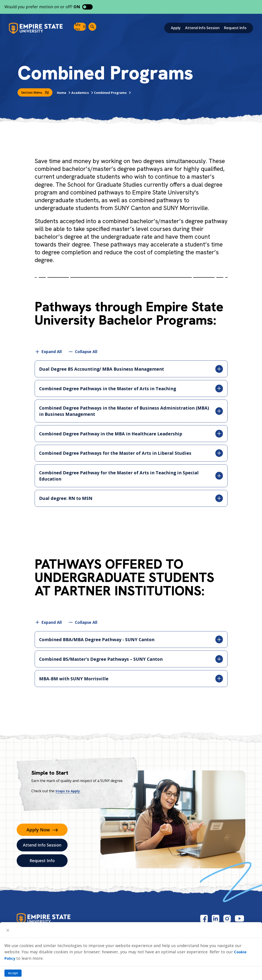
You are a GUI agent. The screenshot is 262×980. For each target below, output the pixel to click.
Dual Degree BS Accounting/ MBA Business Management (131, 369)
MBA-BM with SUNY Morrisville (131, 681)
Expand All (52, 352)
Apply (176, 28)
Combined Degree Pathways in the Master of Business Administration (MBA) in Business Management (131, 412)
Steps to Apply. (69, 794)
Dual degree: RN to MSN (131, 500)
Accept (13, 973)
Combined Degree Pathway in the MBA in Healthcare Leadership (131, 435)
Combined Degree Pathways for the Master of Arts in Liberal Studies (131, 454)
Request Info (235, 28)
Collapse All (87, 352)
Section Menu (35, 92)
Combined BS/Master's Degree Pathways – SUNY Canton (131, 662)
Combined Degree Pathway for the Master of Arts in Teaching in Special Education (131, 477)
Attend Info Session (202, 28)
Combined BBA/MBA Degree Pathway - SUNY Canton (131, 642)
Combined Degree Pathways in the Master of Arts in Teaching (131, 389)
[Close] (8, 930)
